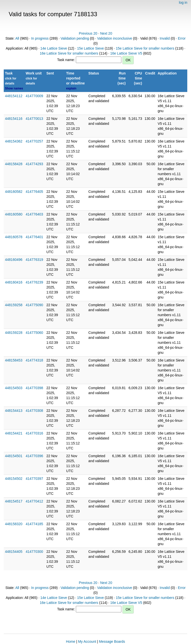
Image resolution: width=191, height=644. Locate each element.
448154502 (14, 479)
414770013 (34, 119)
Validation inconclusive (115, 38)
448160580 (14, 214)
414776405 (34, 192)
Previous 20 (88, 33)
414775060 (34, 333)
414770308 (34, 411)
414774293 (34, 164)
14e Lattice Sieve (54, 48)
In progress (40, 38)
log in (183, 2)
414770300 (34, 552)
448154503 (14, 388)
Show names (14, 88)
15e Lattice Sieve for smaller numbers (145, 48)
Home (71, 642)
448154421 (14, 433)
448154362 (14, 141)
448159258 (14, 305)
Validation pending (75, 38)
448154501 (14, 456)
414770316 (34, 433)
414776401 (34, 237)
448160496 (14, 260)
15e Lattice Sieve (90, 48)
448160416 (14, 282)
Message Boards (112, 642)
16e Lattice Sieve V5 (126, 53)
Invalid (165, 38)
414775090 (34, 305)
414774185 (34, 524)
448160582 (14, 192)
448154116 (14, 119)
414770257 (34, 141)
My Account (87, 642)
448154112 (14, 96)
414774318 (34, 360)
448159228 (14, 333)
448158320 (14, 524)
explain (71, 88)
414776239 (34, 282)
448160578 (14, 237)
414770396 (34, 456)
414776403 (34, 214)
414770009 (34, 96)
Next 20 (106, 33)
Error (182, 38)
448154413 (14, 411)
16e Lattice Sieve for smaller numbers (69, 53)
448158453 (14, 360)
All (17, 38)
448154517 (14, 501)
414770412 (34, 501)
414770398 (34, 388)
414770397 (34, 479)
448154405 (14, 552)
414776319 (34, 260)
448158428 (14, 164)
